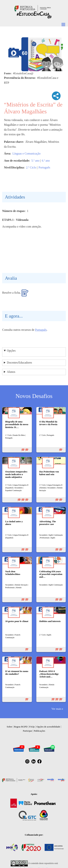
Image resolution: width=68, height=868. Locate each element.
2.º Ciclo (31, 167)
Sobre (9, 727)
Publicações (40, 731)
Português (44, 167)
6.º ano (46, 161)
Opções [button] (11, 351)
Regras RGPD (21, 727)
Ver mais (56, 709)
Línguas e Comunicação (27, 154)
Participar (27, 731)
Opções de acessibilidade (48, 727)
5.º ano (35, 161)
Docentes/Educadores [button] (19, 363)
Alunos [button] (11, 372)
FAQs (32, 727)
